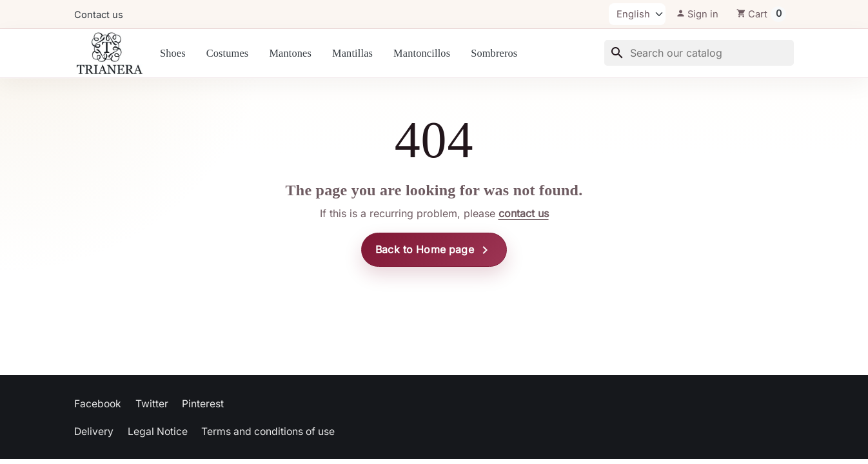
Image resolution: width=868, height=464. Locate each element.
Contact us (99, 15)
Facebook (98, 404)
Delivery (94, 431)
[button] (697, 14)
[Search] (699, 53)
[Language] (637, 14)
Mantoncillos (422, 53)
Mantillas (352, 53)
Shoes (173, 53)
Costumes (228, 53)
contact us (524, 213)
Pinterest (203, 404)
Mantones (290, 53)
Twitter (152, 404)
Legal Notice (158, 431)
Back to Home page (434, 250)
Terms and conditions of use (268, 431)
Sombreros (494, 53)
